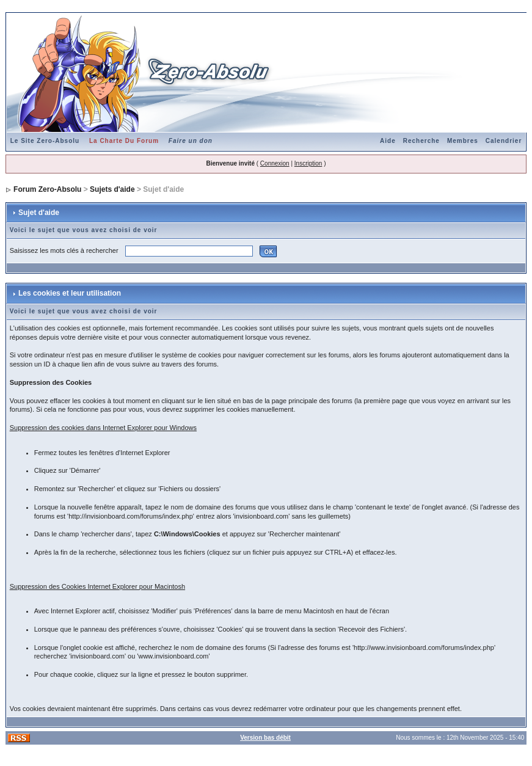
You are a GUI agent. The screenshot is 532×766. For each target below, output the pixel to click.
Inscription (308, 163)
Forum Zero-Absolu (47, 189)
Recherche (421, 141)
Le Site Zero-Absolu (45, 141)
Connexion (275, 163)
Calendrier (504, 141)
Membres (463, 141)
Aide (388, 141)
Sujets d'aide (112, 189)
